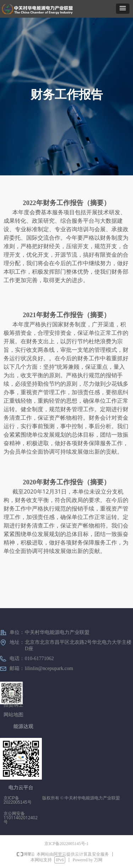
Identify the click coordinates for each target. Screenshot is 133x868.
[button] (123, 9)
